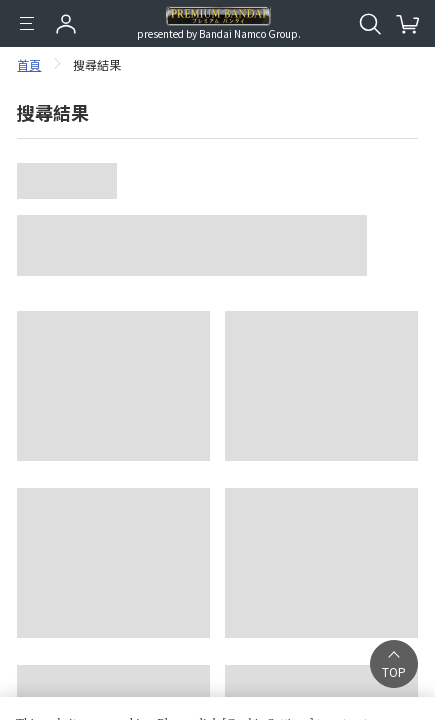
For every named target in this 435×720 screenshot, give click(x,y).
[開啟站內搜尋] (370, 24)
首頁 (29, 64)
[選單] (27, 24)
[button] (394, 664)
